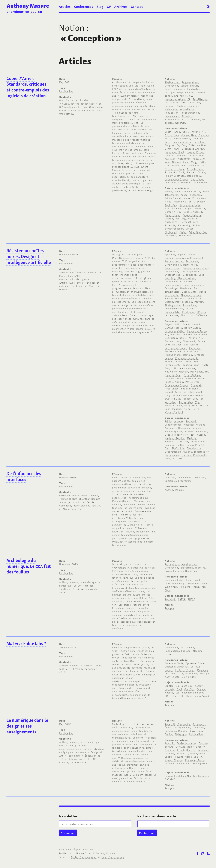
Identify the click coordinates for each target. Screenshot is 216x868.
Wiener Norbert (174, 412)
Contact (137, 7)
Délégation (171, 281)
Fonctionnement (193, 285)
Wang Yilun (191, 405)
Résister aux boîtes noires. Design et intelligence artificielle (29, 256)
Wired (206, 696)
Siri (167, 448)
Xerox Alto (185, 235)
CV (109, 7)
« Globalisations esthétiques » (78, 103)
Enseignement (182, 727)
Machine (198, 651)
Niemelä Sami (195, 169)
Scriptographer (174, 228)
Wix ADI (177, 458)
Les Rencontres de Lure (190, 692)
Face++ (189, 431)
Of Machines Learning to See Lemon (185, 443)
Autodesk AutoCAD (190, 205)
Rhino (196, 225)
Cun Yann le (191, 344)
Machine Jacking (175, 438)
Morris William (199, 371)
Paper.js (170, 225)
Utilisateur (193, 119)
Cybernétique (173, 275)
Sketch (190, 228)
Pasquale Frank (195, 378)
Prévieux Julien (196, 172)
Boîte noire (190, 265)
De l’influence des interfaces (24, 476)
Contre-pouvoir (190, 271)
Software (201, 315)
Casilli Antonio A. (193, 132)
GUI (191, 96)
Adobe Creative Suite (187, 191)
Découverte (189, 275)
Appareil (170, 254)
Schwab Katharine (176, 392)
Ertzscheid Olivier (176, 348)
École (168, 727)
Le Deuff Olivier (185, 670)
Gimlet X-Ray (173, 212)
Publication (66, 91)
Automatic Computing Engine (182, 428)
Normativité (187, 109)
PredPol (200, 445)
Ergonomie (180, 96)
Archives (121, 7)
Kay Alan (170, 159)
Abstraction (172, 82)
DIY (182, 647)
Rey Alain (197, 385)
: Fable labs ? (26, 644)
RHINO (191, 599)
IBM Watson (198, 435)
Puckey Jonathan (175, 176)
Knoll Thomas (173, 162)
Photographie (173, 305)
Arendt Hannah (192, 324)
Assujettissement (193, 258)
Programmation (190, 112)
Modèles (183, 731)
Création (170, 477)
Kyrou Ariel (193, 361)
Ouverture (196, 731)
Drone (190, 647)
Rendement (188, 312)
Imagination (172, 292)
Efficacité (186, 281)
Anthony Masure (28, 6)
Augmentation (190, 82)
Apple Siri (171, 205)
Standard (188, 116)
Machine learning (187, 106)
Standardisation (175, 119)
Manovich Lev (196, 165)
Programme (185, 481)
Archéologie (172, 564)
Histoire (200, 567)
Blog (100, 7)
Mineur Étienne (174, 760)
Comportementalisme (195, 268)
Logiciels (170, 481)
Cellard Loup (172, 341)
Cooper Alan (189, 135)
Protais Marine (174, 382)
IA (189, 99)
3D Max (169, 686)
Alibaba (179, 421)
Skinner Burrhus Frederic (188, 395)
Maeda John (179, 165)
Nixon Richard (192, 375)
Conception (171, 85)
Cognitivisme (173, 268)
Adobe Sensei (173, 198)
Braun (168, 776)
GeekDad (189, 689)
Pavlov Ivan (192, 382)
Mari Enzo (177, 673)
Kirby (88, 849)
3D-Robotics (183, 686)
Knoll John (199, 159)
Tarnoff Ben (190, 398)
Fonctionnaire (173, 285)
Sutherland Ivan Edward (193, 182)
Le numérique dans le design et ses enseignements (27, 726)
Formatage (171, 288)
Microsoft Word (189, 222)
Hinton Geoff (192, 351)
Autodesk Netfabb (195, 424)
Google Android (193, 212)
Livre (168, 571)
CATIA (182, 599)
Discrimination (186, 278)
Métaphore (171, 109)
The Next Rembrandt (194, 455)
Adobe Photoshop (191, 195)
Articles (65, 7)
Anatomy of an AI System (190, 201)
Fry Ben (181, 145)
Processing (184, 225)
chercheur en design (24, 11)
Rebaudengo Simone (177, 179)
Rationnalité (172, 312)
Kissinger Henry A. (187, 358)
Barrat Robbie (173, 328)
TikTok (183, 232)
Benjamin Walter (175, 331)
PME (167, 696)
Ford (179, 689)
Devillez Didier (185, 746)
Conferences (84, 7)
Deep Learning (186, 92)
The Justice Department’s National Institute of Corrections (187, 451)
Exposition (187, 567)
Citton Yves (172, 135)
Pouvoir (199, 302)
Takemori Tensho (189, 587)
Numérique (191, 571)
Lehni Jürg (190, 162)
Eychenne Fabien (196, 663)
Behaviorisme (173, 265)
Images (169, 608)
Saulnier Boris (190, 388)
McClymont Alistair (176, 371)
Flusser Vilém (173, 351)
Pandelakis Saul (174, 172)
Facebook (177, 208)
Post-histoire (184, 302)
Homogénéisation (175, 99)
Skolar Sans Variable (84, 857)
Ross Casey (172, 388)
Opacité (180, 298)
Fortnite (200, 208)
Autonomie (192, 261)
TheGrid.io (178, 448)
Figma (189, 208)
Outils (168, 734)
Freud (180, 750)
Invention (198, 727)
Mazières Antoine (185, 368)
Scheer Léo (184, 763)
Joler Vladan (197, 155)
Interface (194, 102)
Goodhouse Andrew (193, 149)
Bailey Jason (192, 328)
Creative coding (174, 89)
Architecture (189, 564)
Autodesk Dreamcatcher (181, 423)
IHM (183, 102)
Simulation (187, 315)
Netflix (184, 441)
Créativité (193, 89)
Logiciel (170, 106)
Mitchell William (175, 169)
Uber (167, 458)
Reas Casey (194, 176)
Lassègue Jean (190, 365)
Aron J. (169, 743)
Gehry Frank (172, 149)
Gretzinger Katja (175, 583)
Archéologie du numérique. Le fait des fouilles (29, 566)
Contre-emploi (189, 85)
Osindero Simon (174, 378)
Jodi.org (181, 155)
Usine (168, 654)
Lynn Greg (171, 587)
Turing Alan (186, 402)
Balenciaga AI (173, 431)
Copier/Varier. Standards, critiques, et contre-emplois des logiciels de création (28, 87)
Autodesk (170, 599)
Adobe (168, 191)
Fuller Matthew (198, 145)
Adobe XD (189, 198)
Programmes (172, 116)
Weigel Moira (191, 409)
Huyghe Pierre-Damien (178, 355)
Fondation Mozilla (185, 776)
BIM (167, 208)
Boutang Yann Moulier (184, 334)
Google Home (172, 215)
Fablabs (186, 651)
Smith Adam (189, 677)
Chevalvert (189, 341)
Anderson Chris (174, 663)
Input (185, 292)
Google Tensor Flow (177, 435)
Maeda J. (182, 753)
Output (169, 302)
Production (190, 305)
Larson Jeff (172, 365)
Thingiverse (193, 696)
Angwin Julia (173, 324)
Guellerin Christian (176, 666)
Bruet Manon (172, 132)
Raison (190, 308)
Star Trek (178, 696)
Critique (170, 92)
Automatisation (174, 261)
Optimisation (195, 298)
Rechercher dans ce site (157, 816)
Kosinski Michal (174, 361)
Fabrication (172, 651)
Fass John (195, 348)
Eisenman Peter (182, 142)
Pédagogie (181, 734)
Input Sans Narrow (113, 857)
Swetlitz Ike (172, 398)
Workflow (181, 123)
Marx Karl (191, 673)
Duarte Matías (181, 138)
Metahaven (184, 159)
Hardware (186, 288)
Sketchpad (171, 232)
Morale (169, 298)
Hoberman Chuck (175, 152)
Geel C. (191, 750)
